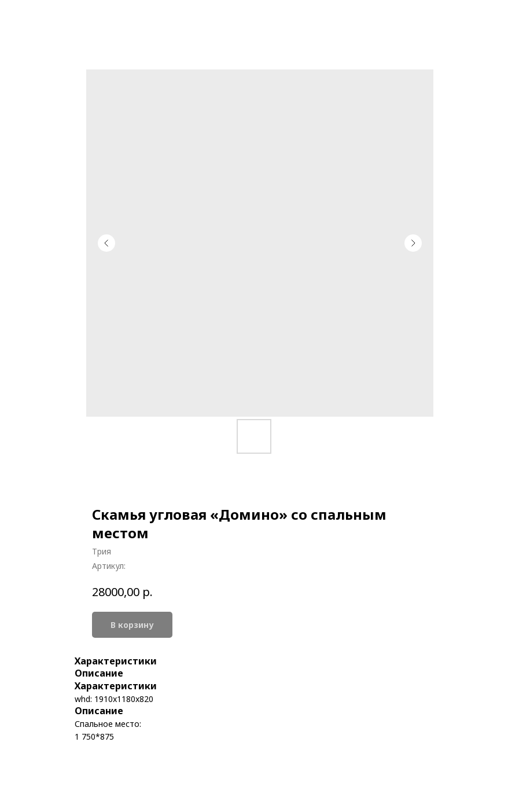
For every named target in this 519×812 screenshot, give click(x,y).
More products (50, 18)
